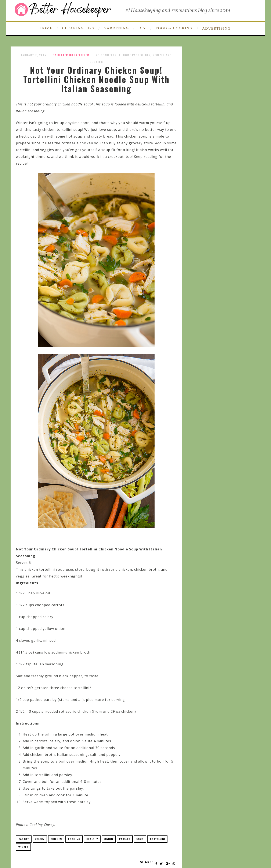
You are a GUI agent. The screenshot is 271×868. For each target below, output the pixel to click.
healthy (92, 839)
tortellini (157, 839)
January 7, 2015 (34, 55)
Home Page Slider (137, 55)
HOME (46, 28)
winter (23, 847)
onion (109, 839)
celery (40, 839)
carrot (24, 839)
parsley (125, 839)
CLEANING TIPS (78, 28)
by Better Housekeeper (71, 55)
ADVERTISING (216, 28)
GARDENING (116, 28)
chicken (56, 839)
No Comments (106, 55)
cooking (74, 839)
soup (140, 839)
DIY (142, 28)
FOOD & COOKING (174, 28)
